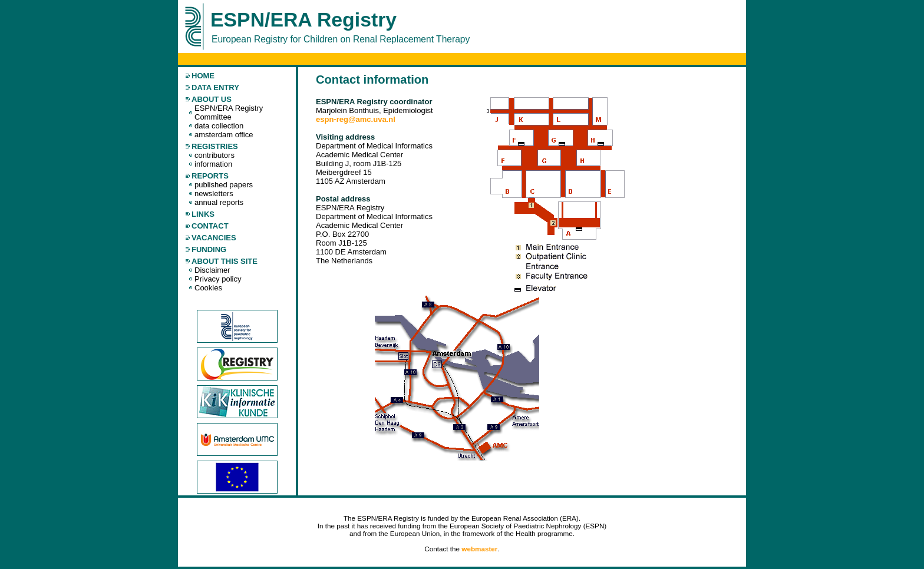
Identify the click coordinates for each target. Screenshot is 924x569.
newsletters (214, 193)
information (213, 164)
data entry (215, 87)
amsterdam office (224, 135)
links (203, 214)
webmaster (479, 549)
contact (210, 226)
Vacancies (214, 238)
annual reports (219, 202)
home (203, 76)
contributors (214, 155)
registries (215, 146)
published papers (224, 185)
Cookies (208, 288)
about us (212, 99)
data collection (219, 126)
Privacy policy (218, 279)
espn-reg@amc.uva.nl (356, 119)
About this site (225, 261)
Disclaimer (212, 270)
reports (210, 176)
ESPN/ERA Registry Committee (229, 113)
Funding (209, 249)
